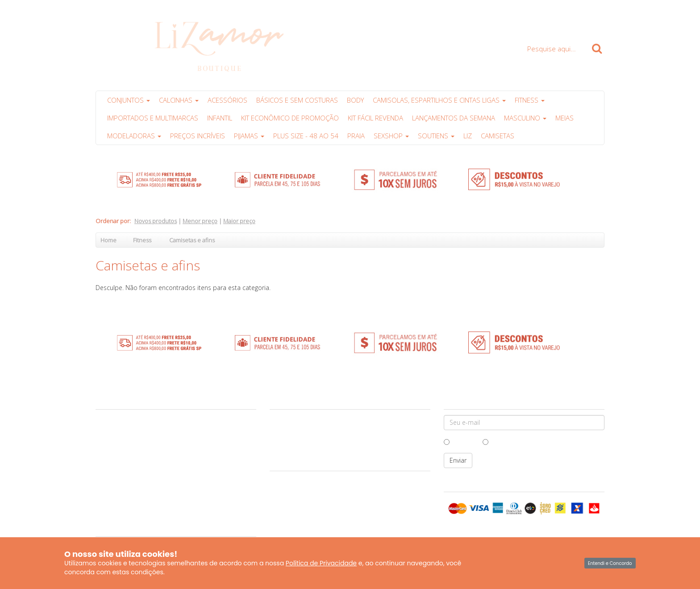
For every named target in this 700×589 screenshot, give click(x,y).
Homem (460, 442)
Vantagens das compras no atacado (146, 448)
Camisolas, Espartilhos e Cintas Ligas (439, 100)
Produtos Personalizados (132, 500)
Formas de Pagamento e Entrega (141, 459)
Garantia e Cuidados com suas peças (147, 438)
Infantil (220, 118)
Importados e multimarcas (153, 118)
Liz (468, 136)
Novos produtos (156, 221)
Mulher (497, 442)
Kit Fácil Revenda (375, 118)
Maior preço (239, 221)
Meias (565, 118)
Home (108, 240)
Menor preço (200, 221)
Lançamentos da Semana (454, 118)
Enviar (458, 460)
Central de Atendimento (131, 428)
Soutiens (436, 136)
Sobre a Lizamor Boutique (133, 418)
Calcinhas (179, 100)
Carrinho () (581, 19)
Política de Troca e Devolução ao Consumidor (159, 469)
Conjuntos (129, 100)
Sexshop (391, 136)
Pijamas (249, 136)
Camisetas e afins (192, 240)
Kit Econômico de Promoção (290, 118)
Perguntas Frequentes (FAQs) (137, 489)
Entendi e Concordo (610, 563)
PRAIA (356, 136)
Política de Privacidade (321, 563)
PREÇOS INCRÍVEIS (198, 136)
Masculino (525, 118)
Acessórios (227, 100)
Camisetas (498, 136)
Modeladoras (134, 136)
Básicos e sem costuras (297, 100)
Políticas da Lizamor (125, 479)
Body (355, 100)
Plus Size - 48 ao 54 (306, 136)
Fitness (530, 100)
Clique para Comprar (506, 19)
